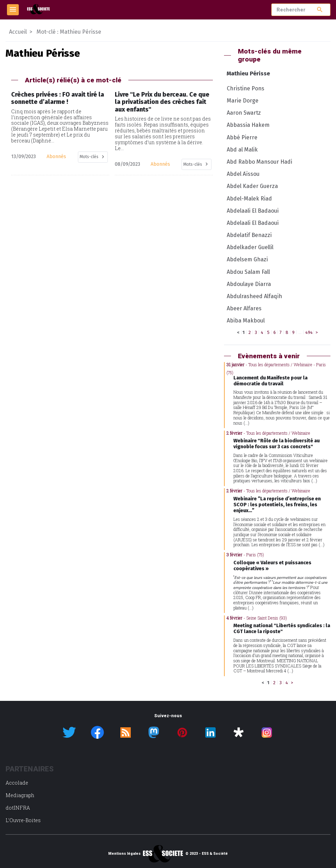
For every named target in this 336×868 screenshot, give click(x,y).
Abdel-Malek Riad (249, 199)
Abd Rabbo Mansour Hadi (259, 162)
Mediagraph (20, 795)
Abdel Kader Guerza (252, 186)
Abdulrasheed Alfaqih (254, 296)
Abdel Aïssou (243, 174)
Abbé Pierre (242, 137)
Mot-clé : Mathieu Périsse (69, 32)
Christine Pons (246, 88)
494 (309, 332)
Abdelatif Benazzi (249, 235)
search (320, 10)
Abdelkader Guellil (250, 247)
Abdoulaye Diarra (249, 284)
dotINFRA (18, 808)
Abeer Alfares (244, 308)
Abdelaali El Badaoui (253, 211)
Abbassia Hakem (248, 125)
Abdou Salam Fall (248, 272)
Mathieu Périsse (248, 73)
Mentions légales (124, 854)
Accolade (17, 783)
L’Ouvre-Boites (23, 820)
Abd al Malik (242, 150)
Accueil (18, 32)
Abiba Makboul (246, 321)
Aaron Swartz (244, 113)
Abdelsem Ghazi (247, 259)
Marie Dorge (243, 101)
